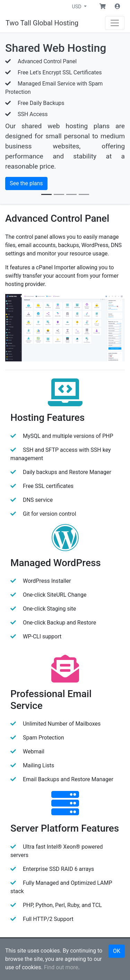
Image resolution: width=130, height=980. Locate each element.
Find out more (61, 967)
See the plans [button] (26, 183)
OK (117, 951)
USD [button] (77, 7)
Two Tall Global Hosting (42, 23)
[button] (103, 7)
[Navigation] (115, 23)
